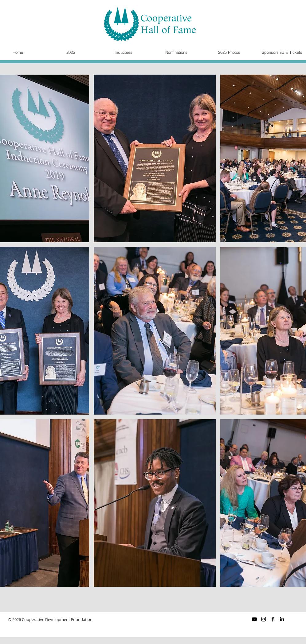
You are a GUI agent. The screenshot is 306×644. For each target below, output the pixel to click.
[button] (155, 158)
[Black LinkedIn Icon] (282, 619)
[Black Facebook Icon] (273, 619)
